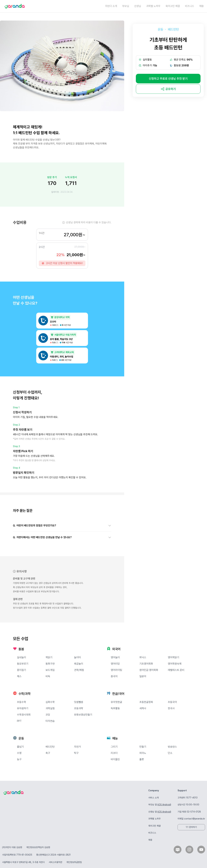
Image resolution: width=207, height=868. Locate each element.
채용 (202, 6)
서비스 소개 (153, 798)
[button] (62, 526)
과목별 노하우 (153, 6)
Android (166, 805)
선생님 (138, 6)
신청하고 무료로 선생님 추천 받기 (168, 79)
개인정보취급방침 (74, 862)
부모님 (126, 6)
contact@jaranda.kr (195, 819)
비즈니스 (190, 6)
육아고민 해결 (173, 6)
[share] (168, 89)
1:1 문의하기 (191, 827)
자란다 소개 (111, 6)
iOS (160, 805)
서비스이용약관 (55, 862)
